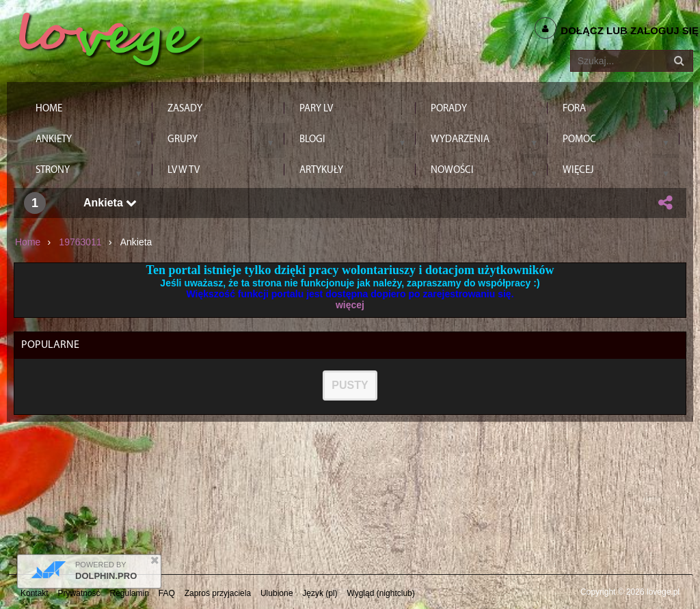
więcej (350, 305)
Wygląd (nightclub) (380, 593)
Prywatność (79, 593)
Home (28, 242)
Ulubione (277, 593)
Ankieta (110, 203)
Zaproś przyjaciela (218, 593)
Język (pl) (320, 593)
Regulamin (130, 593)
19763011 (80, 242)
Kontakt (35, 593)
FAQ (167, 593)
